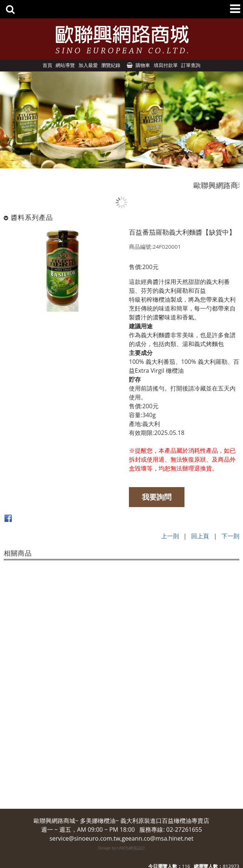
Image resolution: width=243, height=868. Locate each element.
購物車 (143, 65)
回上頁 (200, 536)
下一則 (230, 536)
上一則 (170, 536)
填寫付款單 (166, 65)
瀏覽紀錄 (111, 65)
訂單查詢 (191, 65)
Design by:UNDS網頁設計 (121, 848)
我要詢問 (157, 497)
